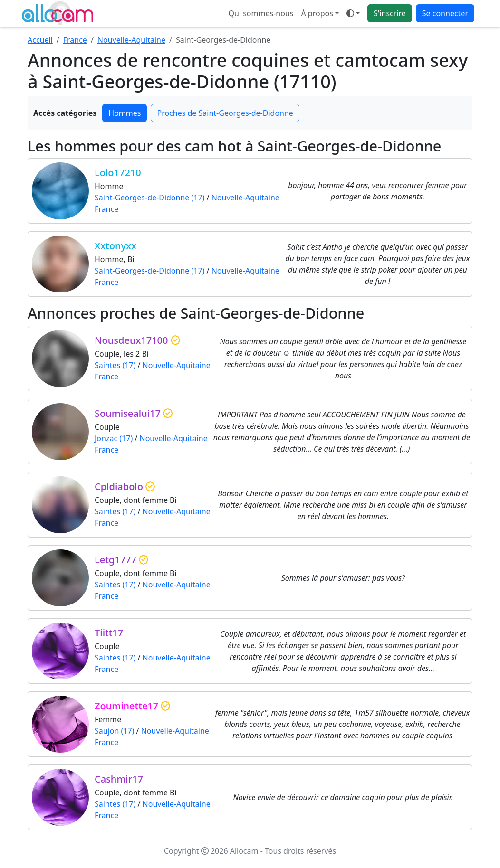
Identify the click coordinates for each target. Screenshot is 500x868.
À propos (317, 13)
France (75, 40)
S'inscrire (390, 13)
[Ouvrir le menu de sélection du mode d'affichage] (353, 13)
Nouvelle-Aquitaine (131, 40)
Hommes (125, 113)
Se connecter (445, 13)
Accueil (40, 40)
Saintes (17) (115, 365)
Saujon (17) (114, 731)
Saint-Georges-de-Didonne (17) (149, 198)
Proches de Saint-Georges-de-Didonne (225, 113)
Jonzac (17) (114, 438)
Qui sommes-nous (261, 13)
